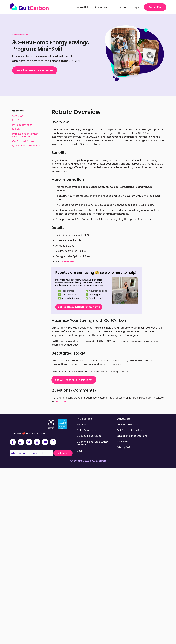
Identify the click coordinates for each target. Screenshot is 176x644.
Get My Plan (155, 7)
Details (16, 129)
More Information (22, 125)
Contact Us (124, 419)
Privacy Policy (125, 447)
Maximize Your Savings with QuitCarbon (25, 135)
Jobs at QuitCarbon (128, 424)
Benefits (17, 120)
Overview (18, 116)
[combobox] (32, 453)
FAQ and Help (84, 419)
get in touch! (62, 401)
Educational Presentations (132, 436)
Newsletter (123, 441)
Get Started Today (23, 141)
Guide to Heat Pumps (89, 436)
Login (136, 7)
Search (63, 453)
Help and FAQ (120, 7)
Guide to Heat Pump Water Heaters (92, 443)
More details (68, 262)
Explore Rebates (20, 35)
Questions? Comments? (26, 146)
